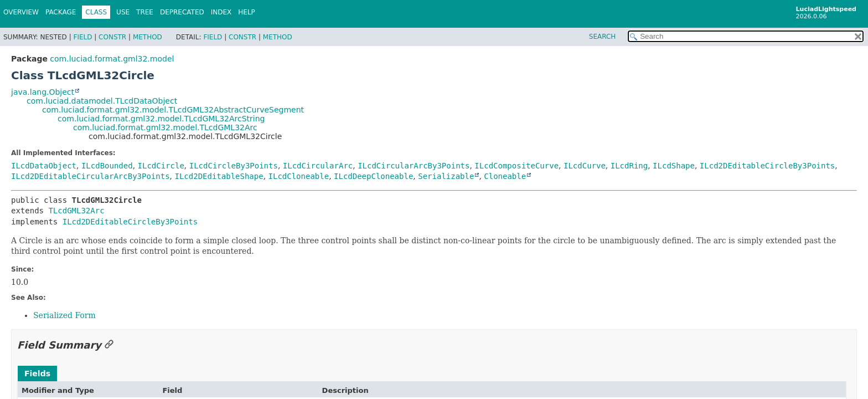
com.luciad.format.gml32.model (112, 59)
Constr (112, 37)
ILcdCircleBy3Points (234, 166)
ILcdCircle (161, 166)
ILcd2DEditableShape (219, 176)
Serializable (446, 176)
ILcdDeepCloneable (373, 176)
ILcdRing (629, 166)
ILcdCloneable (299, 176)
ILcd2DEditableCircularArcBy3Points (91, 176)
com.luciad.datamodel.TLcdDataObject (102, 101)
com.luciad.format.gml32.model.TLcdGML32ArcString (161, 119)
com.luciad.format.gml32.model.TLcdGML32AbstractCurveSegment (173, 110)
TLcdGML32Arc (76, 211)
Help (247, 12)
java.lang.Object (43, 92)
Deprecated (182, 12)
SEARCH (603, 37)
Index (221, 12)
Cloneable (505, 176)
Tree (145, 12)
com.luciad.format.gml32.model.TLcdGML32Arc (165, 127)
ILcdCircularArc (318, 166)
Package (61, 12)
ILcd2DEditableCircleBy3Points (767, 166)
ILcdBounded (107, 166)
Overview (21, 12)
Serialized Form (64, 315)
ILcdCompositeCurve (516, 166)
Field (82, 37)
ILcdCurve (585, 166)
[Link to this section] (109, 345)
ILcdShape (674, 166)
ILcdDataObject (44, 166)
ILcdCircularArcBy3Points (414, 166)
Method (148, 37)
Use (123, 12)
